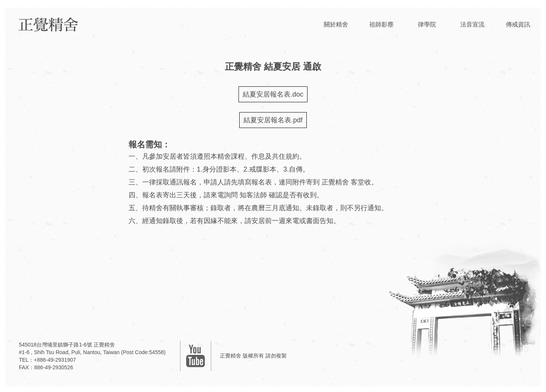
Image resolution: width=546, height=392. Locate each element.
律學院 (427, 24)
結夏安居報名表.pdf (273, 120)
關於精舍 (336, 24)
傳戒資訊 (518, 24)
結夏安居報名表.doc (273, 94)
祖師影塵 (381, 24)
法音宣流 (472, 24)
